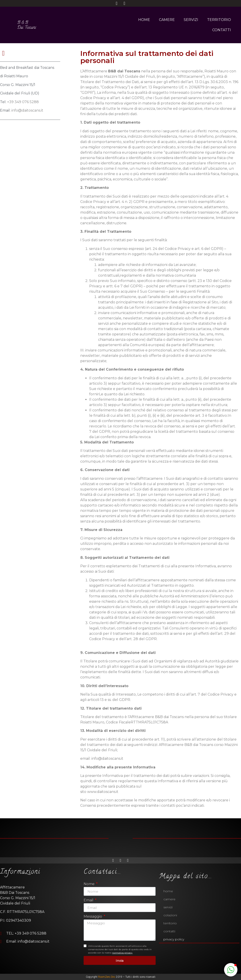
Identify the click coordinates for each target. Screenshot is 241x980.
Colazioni (170, 915)
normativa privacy (122, 953)
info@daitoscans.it (27, 110)
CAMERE (167, 20)
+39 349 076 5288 (23, 102)
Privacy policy (174, 939)
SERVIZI (191, 20)
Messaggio (93, 917)
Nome (90, 884)
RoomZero (104, 977)
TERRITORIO (219, 20)
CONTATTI (222, 30)
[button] (231, 970)
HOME (144, 20)
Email (89, 900)
